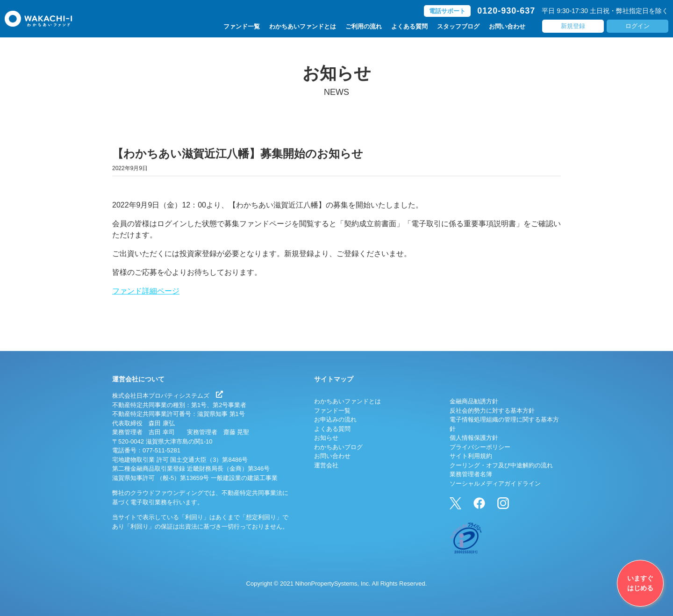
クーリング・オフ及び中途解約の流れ (501, 465)
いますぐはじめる (640, 583)
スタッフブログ (458, 26)
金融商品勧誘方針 (474, 401)
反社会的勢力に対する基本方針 (492, 411)
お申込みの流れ (335, 419)
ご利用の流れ (364, 26)
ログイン (637, 26)
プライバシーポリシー (480, 447)
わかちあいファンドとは (303, 26)
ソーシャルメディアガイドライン (495, 483)
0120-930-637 (506, 11)
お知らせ (326, 438)
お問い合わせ (507, 26)
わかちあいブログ (338, 447)
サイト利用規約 (471, 456)
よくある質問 (409, 26)
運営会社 (326, 465)
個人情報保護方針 (474, 438)
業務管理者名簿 (471, 474)
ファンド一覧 (242, 26)
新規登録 (573, 26)
